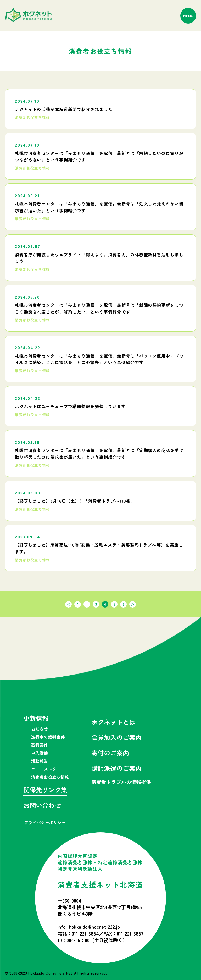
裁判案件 (40, 745)
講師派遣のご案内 (116, 769)
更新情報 (36, 719)
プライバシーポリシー (45, 822)
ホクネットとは (113, 723)
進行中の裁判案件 (48, 737)
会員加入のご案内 (116, 738)
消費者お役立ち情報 (50, 777)
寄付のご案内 (110, 753)
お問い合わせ (42, 806)
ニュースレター (46, 769)
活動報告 (40, 761)
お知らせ (40, 729)
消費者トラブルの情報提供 (121, 782)
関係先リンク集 (45, 790)
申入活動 (40, 753)
